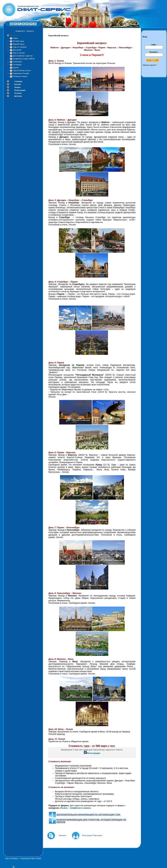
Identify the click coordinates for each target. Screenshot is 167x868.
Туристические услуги (22, 70)
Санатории (17, 62)
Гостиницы (17, 65)
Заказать (63, 835)
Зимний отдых (19, 44)
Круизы (16, 68)
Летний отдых (18, 41)
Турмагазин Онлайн (21, 73)
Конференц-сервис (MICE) (24, 59)
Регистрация (20, 90)
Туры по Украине (20, 47)
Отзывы (18, 93)
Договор (18, 96)
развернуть (20, 31)
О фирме (18, 81)
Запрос (18, 87)
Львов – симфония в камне (75, 808)
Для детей (17, 50)
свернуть (30, 31)
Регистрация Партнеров (92, 835)
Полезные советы (20, 76)
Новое (15, 38)
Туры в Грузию (19, 53)
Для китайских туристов (23, 56)
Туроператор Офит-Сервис (31, 858)
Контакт (18, 84)
